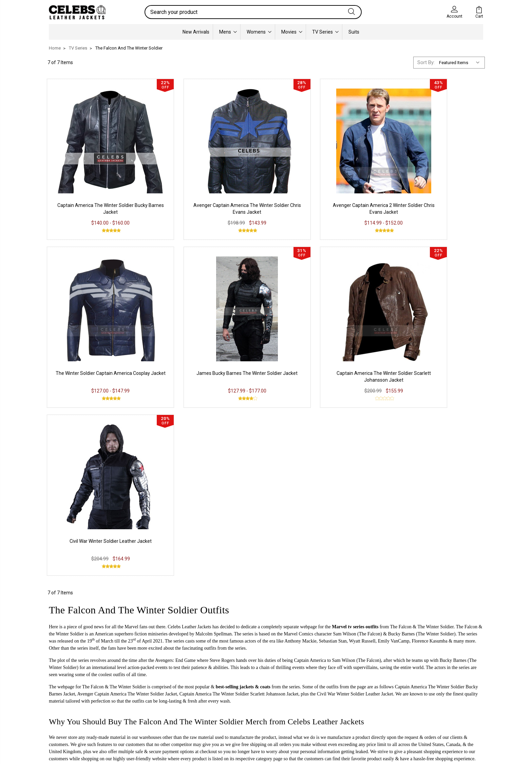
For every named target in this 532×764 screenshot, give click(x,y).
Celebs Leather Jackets (189, 432)
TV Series (325, 32)
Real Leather (68, 684)
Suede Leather (70, 694)
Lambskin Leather (73, 714)
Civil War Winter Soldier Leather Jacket (322, 346)
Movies (292, 32)
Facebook (241, 674)
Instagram (241, 684)
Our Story (329, 674)
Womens (259, 32)
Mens (228, 32)
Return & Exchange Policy (170, 684)
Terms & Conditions (164, 704)
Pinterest (240, 704)
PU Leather (66, 674)
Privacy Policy (157, 674)
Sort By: (426, 62)
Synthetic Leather (73, 704)
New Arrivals (196, 32)
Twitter (238, 694)
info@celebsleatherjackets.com (122, 583)
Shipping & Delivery (163, 694)
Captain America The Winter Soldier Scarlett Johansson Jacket (239, 499)
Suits (354, 32)
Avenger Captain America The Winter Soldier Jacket (127, 499)
